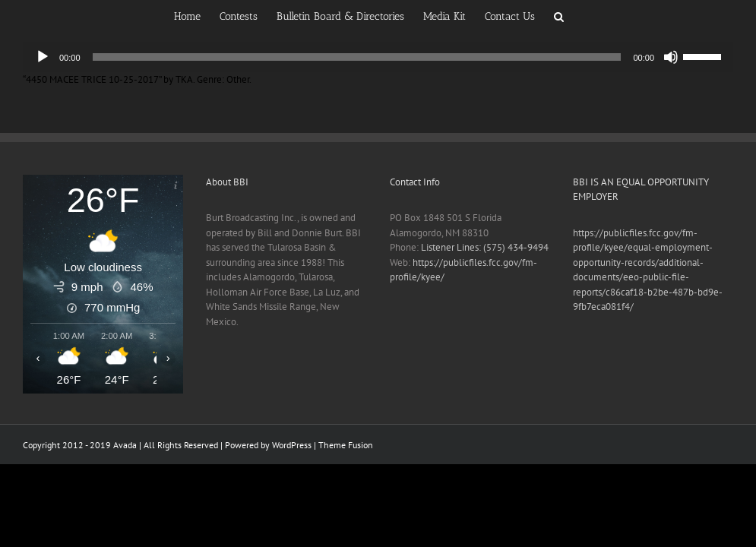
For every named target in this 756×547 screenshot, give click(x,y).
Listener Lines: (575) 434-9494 (485, 247)
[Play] (43, 57)
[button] (559, 15)
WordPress (292, 445)
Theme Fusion (346, 445)
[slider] (357, 57)
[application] (378, 57)
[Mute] (671, 57)
